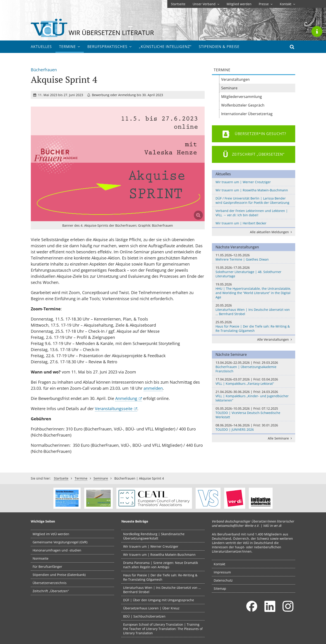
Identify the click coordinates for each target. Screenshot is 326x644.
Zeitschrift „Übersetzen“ (51, 591)
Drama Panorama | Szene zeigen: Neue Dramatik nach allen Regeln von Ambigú (161, 565)
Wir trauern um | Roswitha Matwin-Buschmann (252, 190)
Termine (70, 47)
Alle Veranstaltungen (275, 339)
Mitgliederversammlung (242, 97)
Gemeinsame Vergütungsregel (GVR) (60, 542)
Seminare (229, 88)
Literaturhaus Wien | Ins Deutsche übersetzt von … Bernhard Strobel (254, 310)
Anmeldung (126, 398)
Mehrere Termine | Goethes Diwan (254, 257)
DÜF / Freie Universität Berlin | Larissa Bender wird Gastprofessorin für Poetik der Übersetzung (252, 200)
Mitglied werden (239, 4)
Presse (266, 4)
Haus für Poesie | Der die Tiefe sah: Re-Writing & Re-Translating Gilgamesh (254, 326)
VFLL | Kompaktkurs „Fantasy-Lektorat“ (254, 381)
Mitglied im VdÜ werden (51, 534)
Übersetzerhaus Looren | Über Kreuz (151, 608)
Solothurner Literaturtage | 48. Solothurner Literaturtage (254, 272)
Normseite (41, 558)
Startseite (178, 4)
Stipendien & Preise (219, 47)
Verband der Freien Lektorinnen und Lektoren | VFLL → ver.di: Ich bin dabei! (252, 213)
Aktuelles (41, 47)
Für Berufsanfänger (47, 567)
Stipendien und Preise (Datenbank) (59, 575)
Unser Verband (206, 4)
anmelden (153, 388)
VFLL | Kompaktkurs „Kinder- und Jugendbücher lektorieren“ (254, 396)
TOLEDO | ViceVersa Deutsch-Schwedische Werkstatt (254, 413)
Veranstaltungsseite (114, 409)
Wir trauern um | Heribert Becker (241, 223)
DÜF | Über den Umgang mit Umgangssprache (159, 600)
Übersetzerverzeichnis (50, 583)
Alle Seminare (281, 438)
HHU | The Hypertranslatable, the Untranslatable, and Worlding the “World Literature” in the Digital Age (254, 291)
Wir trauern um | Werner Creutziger (243, 182)
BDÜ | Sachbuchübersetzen (144, 616)
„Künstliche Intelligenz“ (165, 47)
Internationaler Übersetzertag (247, 114)
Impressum (222, 572)
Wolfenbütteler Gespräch (243, 105)
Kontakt (288, 4)
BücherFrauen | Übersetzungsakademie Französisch (254, 367)
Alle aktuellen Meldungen (272, 232)
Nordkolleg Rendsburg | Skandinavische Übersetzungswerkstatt (154, 536)
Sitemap (220, 588)
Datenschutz (223, 580)
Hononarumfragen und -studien (57, 550)
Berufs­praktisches (110, 47)
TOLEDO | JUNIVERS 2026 (254, 427)
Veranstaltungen (235, 79)
